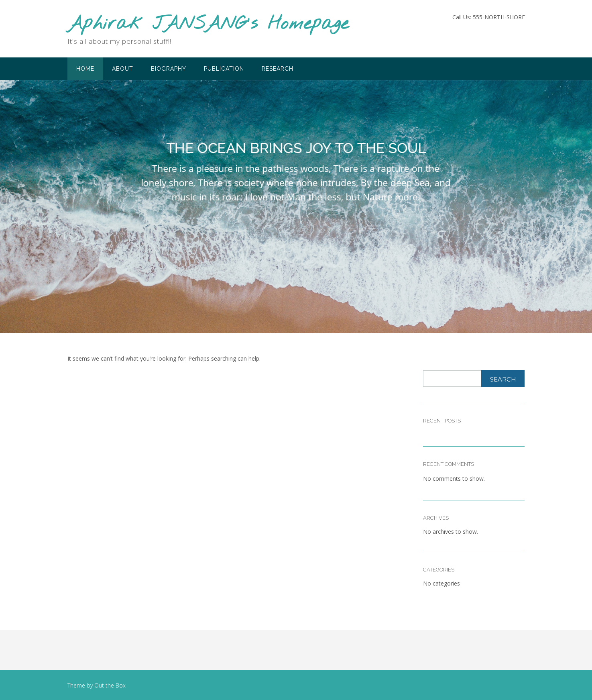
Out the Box (110, 685)
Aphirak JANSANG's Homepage (208, 24)
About (123, 69)
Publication (224, 69)
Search (503, 379)
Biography (169, 69)
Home (85, 69)
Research (278, 69)
